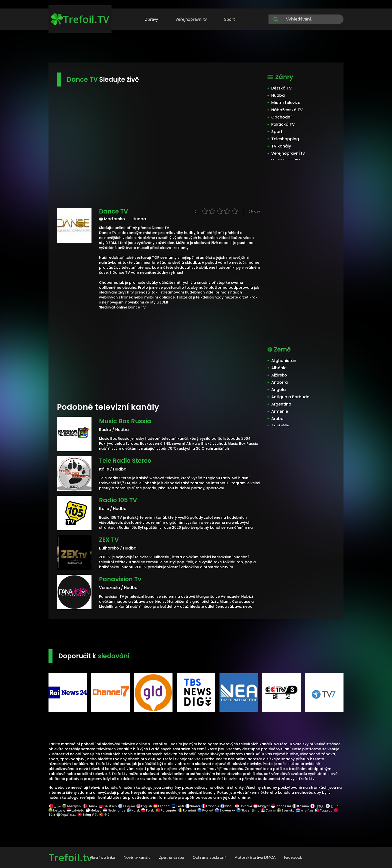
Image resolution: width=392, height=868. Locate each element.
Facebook (293, 857)
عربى (55, 806)
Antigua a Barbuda (290, 397)
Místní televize (286, 103)
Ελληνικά (127, 806)
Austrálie (280, 426)
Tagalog (324, 810)
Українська (66, 815)
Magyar (261, 806)
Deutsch (108, 806)
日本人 (317, 806)
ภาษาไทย (305, 810)
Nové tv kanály (137, 857)
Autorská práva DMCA (255, 857)
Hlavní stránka (102, 857)
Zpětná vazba (172, 857)
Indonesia (281, 806)
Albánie (279, 368)
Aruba (277, 419)
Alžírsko (279, 375)
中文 (104, 815)
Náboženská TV (287, 110)
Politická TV (283, 124)
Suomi (193, 806)
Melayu (94, 810)
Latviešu (75, 810)
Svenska (286, 810)
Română (187, 810)
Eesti (178, 806)
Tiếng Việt (88, 815)
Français (210, 806)
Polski (148, 810)
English (144, 806)
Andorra (279, 382)
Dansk (90, 806)
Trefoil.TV (80, 19)
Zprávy (151, 19)
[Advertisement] (196, 47)
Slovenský (225, 810)
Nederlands (114, 810)
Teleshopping (285, 139)
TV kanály (281, 146)
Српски (268, 810)
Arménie (280, 411)
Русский (205, 810)
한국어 (333, 806)
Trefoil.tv (70, 857)
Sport (229, 19)
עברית (227, 806)
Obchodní (281, 117)
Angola (278, 390)
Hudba (278, 95)
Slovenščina (248, 810)
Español (162, 806)
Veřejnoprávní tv (191, 19)
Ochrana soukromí (209, 857)
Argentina (281, 404)
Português (166, 810)
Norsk (133, 810)
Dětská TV (281, 88)
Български (72, 806)
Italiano (301, 806)
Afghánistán (284, 361)
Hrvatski (243, 806)
